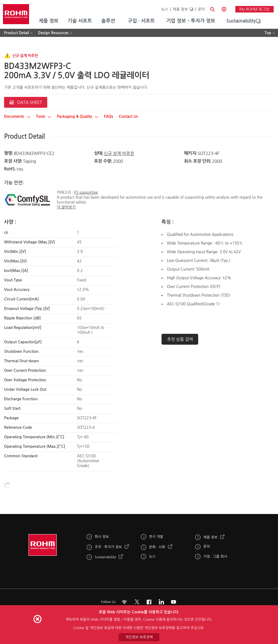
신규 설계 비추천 (119, 153)
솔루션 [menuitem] (108, 21)
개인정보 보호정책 (139, 637)
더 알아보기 (66, 207)
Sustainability (241, 21)
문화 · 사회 (157, 547)
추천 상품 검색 (180, 339)
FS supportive (86, 192)
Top (268, 33)
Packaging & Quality (78, 116)
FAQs (109, 116)
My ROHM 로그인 (255, 9)
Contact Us (128, 116)
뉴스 (165, 9)
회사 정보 (102, 537)
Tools (44, 116)
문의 (201, 9)
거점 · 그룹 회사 (215, 556)
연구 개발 (156, 537)
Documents (17, 116)
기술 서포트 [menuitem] (80, 21)
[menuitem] (241, 21)
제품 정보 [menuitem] (49, 21)
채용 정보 (180, 9)
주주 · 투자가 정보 (108, 547)
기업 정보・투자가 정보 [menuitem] (191, 21)
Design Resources (53, 33)
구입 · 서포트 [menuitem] (141, 21)
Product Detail (17, 33)
